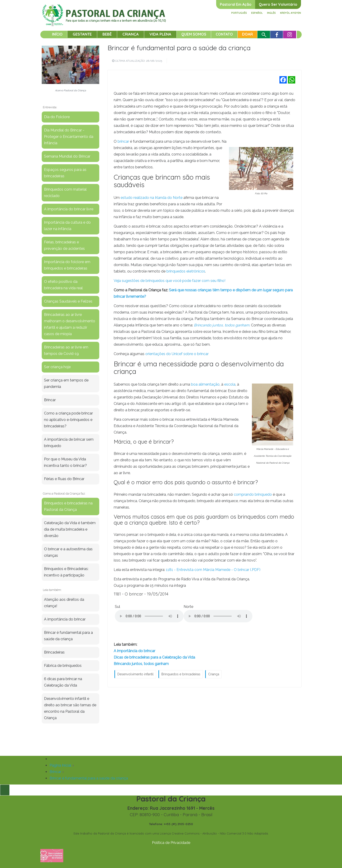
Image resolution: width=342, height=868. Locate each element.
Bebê (107, 34)
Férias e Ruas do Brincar (64, 479)
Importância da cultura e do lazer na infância (67, 226)
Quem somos (194, 34)
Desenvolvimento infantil (135, 674)
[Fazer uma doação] (52, 855)
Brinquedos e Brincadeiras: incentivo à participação (66, 572)
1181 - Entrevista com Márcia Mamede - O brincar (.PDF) (213, 570)
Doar (247, 34)
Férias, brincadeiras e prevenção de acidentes (64, 245)
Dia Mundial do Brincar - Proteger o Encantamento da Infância (69, 137)
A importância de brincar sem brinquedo (69, 443)
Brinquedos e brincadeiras (181, 674)
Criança (131, 34)
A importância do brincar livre (69, 209)
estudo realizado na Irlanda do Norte (152, 198)
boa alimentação (205, 384)
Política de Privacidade (171, 843)
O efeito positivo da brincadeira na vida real (63, 285)
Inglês (271, 13)
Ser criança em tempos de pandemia (66, 383)
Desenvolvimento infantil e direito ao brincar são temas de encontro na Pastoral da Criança (70, 708)
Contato (224, 34)
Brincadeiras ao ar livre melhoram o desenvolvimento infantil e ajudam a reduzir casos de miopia (70, 324)
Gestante (82, 34)
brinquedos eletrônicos (186, 271)
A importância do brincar (134, 651)
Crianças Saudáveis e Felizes (68, 301)
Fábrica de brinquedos (63, 666)
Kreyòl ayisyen (291, 13)
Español (257, 13)
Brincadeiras (54, 652)
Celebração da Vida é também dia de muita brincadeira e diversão (70, 529)
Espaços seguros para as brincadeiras (65, 173)
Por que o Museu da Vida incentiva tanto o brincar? (65, 462)
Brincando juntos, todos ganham (141, 664)
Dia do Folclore (57, 117)
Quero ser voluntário (278, 4)
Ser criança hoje (57, 367)
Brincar (50, 400)
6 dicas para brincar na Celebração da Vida (63, 682)
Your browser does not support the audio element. (149, 616)
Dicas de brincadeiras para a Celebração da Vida (154, 657)
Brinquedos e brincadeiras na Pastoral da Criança (68, 506)
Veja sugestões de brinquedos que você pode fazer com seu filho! (170, 281)
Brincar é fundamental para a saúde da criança (179, 48)
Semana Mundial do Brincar (67, 156)
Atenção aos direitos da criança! (64, 603)
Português (239, 13)
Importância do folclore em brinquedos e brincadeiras (67, 265)
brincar (123, 141)
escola (230, 384)
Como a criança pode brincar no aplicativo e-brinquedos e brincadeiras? (68, 420)
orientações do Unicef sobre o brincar (177, 354)
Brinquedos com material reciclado (65, 193)
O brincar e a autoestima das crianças (68, 552)
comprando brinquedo (252, 494)
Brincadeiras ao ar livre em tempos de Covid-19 (66, 350)
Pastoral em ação (236, 4)
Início (57, 34)
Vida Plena (160, 34)
